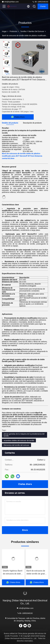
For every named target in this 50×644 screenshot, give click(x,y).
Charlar (43, 6)
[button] (7, 74)
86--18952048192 (40, 2)
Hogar (4, 31)
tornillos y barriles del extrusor (32, 31)
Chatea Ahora (25, 484)
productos (13, 31)
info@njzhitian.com (10, 2)
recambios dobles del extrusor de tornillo (19, 440)
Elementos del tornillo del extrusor (16, 445)
